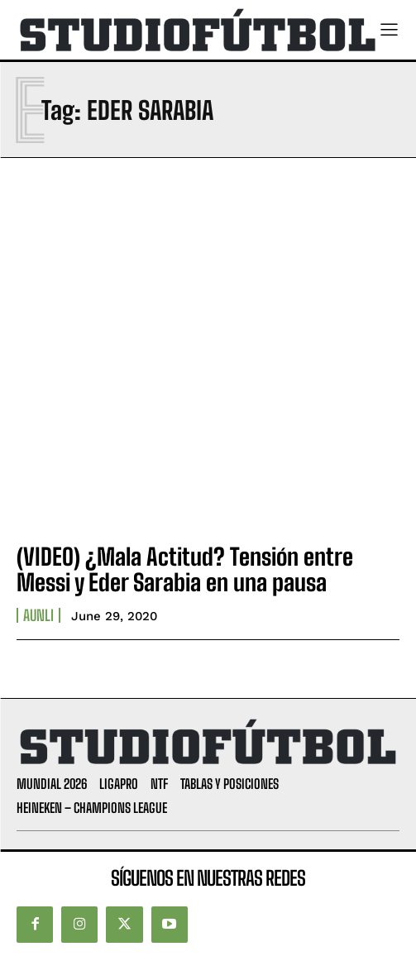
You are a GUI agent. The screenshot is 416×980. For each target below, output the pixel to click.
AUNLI (38, 615)
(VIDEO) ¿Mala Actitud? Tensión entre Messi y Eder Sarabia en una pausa (185, 569)
